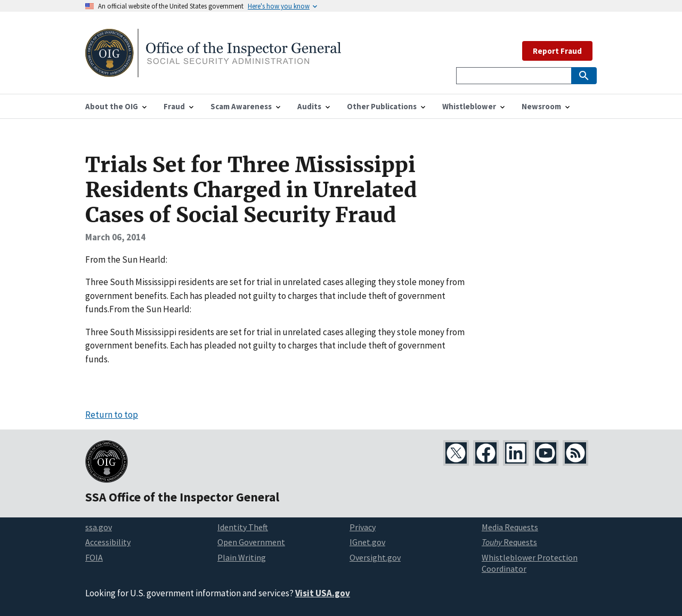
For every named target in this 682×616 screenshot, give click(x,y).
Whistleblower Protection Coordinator (530, 563)
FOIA (94, 557)
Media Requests (510, 527)
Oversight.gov (375, 557)
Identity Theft (243, 527)
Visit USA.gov (323, 593)
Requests (509, 542)
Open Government (251, 542)
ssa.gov (99, 527)
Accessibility (108, 542)
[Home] (213, 71)
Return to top (112, 415)
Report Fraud (557, 51)
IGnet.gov (367, 542)
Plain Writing (242, 557)
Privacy (363, 527)
